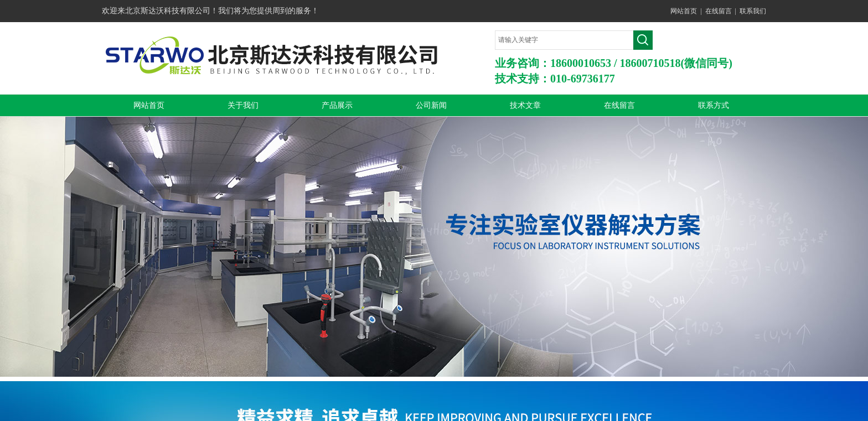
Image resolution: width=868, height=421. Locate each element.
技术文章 (525, 105)
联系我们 (753, 11)
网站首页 (684, 11)
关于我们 (243, 105)
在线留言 (719, 11)
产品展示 (337, 105)
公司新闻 (431, 105)
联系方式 (714, 105)
